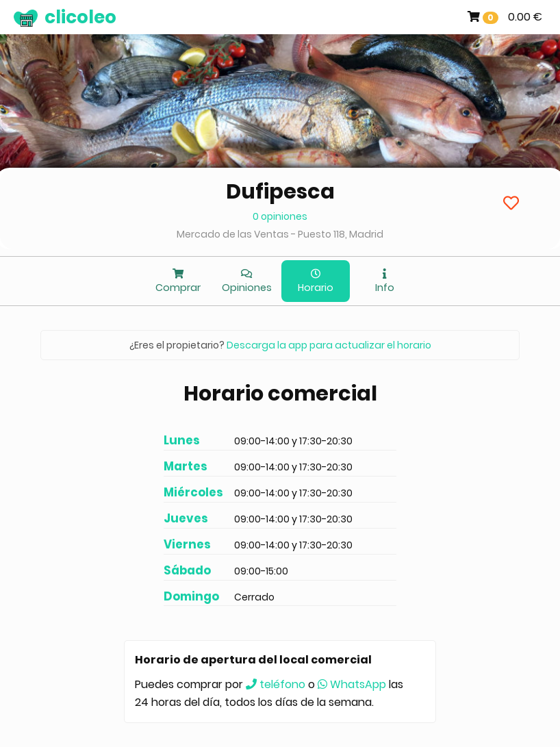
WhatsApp (352, 684)
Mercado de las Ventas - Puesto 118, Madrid (280, 234)
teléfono (276, 684)
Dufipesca (280, 192)
